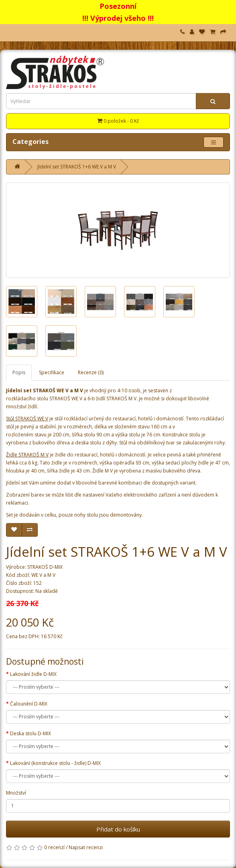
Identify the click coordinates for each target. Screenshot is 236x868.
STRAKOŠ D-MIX (45, 567)
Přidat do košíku (118, 829)
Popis (19, 372)
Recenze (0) (91, 372)
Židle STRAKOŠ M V (27, 455)
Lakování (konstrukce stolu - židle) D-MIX (55, 763)
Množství (16, 793)
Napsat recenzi (86, 847)
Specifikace (52, 372)
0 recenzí (54, 847)
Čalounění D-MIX (29, 704)
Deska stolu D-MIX (31, 733)
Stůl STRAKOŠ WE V (27, 419)
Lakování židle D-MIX (33, 674)
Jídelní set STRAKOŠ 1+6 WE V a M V (77, 167)
